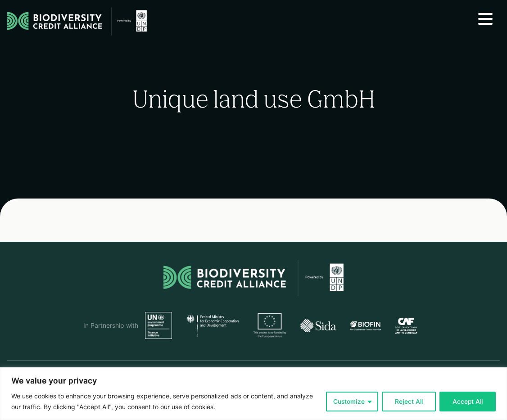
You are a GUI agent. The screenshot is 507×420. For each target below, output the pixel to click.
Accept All (468, 402)
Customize (349, 402)
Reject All (409, 402)
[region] (253, 394)
